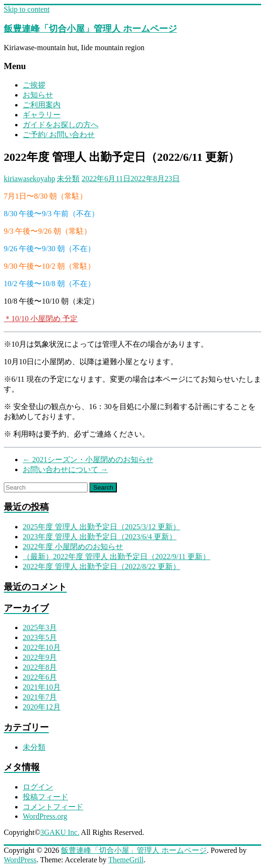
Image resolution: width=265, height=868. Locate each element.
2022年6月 (40, 677)
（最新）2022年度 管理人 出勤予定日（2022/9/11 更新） (116, 557)
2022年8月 (40, 667)
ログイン (38, 787)
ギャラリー (42, 115)
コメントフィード (53, 807)
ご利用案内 (42, 105)
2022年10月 (42, 647)
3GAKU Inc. (60, 832)
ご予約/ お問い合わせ (59, 135)
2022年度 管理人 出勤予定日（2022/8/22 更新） (102, 566)
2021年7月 (40, 697)
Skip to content (27, 9)
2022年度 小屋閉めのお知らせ (73, 547)
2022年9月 (40, 657)
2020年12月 (42, 707)
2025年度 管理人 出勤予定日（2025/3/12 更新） (102, 527)
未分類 (68, 179)
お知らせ (38, 95)
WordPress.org (45, 816)
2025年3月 (40, 627)
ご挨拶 (34, 85)
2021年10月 (42, 687)
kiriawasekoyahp (29, 179)
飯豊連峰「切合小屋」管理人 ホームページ (90, 29)
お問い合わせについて (65, 469)
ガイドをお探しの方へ (61, 125)
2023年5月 (40, 637)
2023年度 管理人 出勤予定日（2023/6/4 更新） (100, 537)
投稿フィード (45, 797)
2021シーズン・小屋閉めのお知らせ (88, 460)
